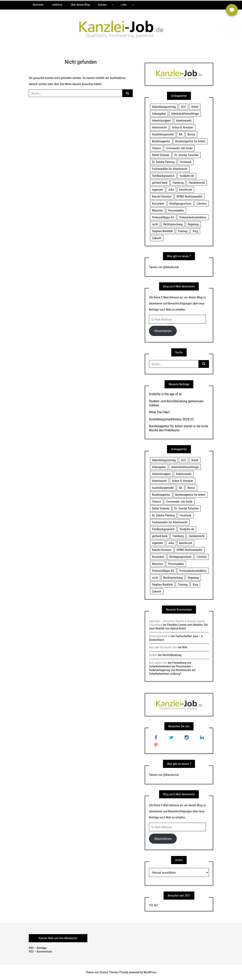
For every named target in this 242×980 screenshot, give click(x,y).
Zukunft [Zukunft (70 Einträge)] (157, 238)
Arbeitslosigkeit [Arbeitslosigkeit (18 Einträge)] (161, 121)
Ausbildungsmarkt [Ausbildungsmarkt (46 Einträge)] (163, 134)
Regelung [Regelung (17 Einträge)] (193, 224)
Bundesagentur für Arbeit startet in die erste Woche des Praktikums (179, 428)
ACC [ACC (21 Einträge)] (183, 107)
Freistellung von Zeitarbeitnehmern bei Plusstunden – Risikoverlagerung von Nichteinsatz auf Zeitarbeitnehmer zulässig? (172, 668)
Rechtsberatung (172, 655)
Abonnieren (163, 331)
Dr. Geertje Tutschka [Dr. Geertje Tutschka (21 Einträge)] (187, 155)
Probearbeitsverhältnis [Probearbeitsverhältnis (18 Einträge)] (193, 217)
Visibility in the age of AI (165, 394)
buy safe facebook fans (163, 647)
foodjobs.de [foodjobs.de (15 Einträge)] (187, 176)
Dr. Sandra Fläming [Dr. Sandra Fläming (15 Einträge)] (163, 162)
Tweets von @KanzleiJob (164, 267)
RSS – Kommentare (40, 952)
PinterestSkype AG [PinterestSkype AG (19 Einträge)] (163, 217)
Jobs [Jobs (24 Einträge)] (171, 190)
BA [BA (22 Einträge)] (181, 134)
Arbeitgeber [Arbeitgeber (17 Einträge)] (159, 114)
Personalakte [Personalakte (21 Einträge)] (176, 210)
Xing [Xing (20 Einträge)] (195, 231)
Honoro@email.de (160, 636)
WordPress (150, 972)
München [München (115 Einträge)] (157, 210)
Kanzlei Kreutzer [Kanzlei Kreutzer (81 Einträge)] (162, 196)
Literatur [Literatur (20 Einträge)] (202, 204)
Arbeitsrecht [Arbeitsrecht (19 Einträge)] (159, 127)
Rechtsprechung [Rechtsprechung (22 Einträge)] (173, 224)
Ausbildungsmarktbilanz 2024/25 (171, 419)
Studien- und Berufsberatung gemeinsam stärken (176, 403)
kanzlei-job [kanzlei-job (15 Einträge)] (186, 190)
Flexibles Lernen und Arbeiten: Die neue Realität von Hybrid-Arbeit (178, 627)
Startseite (38, 5)
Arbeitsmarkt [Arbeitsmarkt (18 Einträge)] (184, 121)
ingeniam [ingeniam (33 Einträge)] (157, 190)
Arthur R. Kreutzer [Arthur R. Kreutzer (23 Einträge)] (183, 127)
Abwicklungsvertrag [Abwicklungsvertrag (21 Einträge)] (164, 107)
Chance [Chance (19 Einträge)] (156, 148)
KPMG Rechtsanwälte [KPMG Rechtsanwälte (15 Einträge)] (189, 196)
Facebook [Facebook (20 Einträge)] (186, 162)
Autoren (102, 5)
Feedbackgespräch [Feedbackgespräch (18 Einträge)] (163, 176)
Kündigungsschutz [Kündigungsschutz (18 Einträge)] (180, 204)
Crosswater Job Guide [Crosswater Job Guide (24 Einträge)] (179, 148)
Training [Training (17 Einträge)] (183, 231)
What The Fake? (160, 412)
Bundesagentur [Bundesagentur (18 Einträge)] (161, 141)
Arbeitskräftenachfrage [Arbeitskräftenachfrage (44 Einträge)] (185, 114)
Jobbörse (57, 5)
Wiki (185, 647)
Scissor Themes (109, 972)
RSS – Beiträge (38, 948)
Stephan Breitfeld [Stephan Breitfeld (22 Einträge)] (162, 231)
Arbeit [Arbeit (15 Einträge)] (195, 107)
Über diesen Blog (80, 5)
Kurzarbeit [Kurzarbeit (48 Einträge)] (158, 204)
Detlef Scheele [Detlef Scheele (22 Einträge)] (161, 155)
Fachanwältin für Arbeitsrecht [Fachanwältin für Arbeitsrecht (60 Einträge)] (170, 169)
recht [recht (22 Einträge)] (155, 224)
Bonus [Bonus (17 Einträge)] (191, 134)
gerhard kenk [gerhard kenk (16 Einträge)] (160, 183)
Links (124, 5)
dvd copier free (158, 663)
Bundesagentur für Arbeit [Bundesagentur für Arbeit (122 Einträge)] (190, 141)
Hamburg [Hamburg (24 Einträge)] (178, 183)
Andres (153, 655)
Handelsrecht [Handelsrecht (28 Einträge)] (197, 183)
